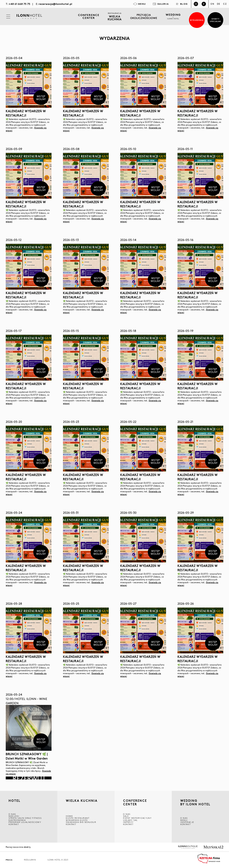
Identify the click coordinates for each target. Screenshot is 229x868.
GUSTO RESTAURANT (78, 818)
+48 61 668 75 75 (20, 4)
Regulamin (30, 860)
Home (69, 816)
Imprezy (128, 822)
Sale (126, 816)
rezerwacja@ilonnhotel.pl (55, 4)
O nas (184, 818)
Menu (184, 820)
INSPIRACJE (187, 822)
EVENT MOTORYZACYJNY (137, 818)
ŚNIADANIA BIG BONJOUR (81, 822)
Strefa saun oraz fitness (25, 818)
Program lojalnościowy (25, 822)
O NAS (12, 814)
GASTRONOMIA (17, 820)
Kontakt (14, 824)
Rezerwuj (29, 778)
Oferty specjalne (215, 20)
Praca (9, 860)
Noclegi (14, 816)
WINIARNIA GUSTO (77, 820)
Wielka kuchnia (82, 801)
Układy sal (130, 820)
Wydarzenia (197, 20)
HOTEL (14, 801)
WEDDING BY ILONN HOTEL (195, 803)
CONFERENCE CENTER (135, 802)
